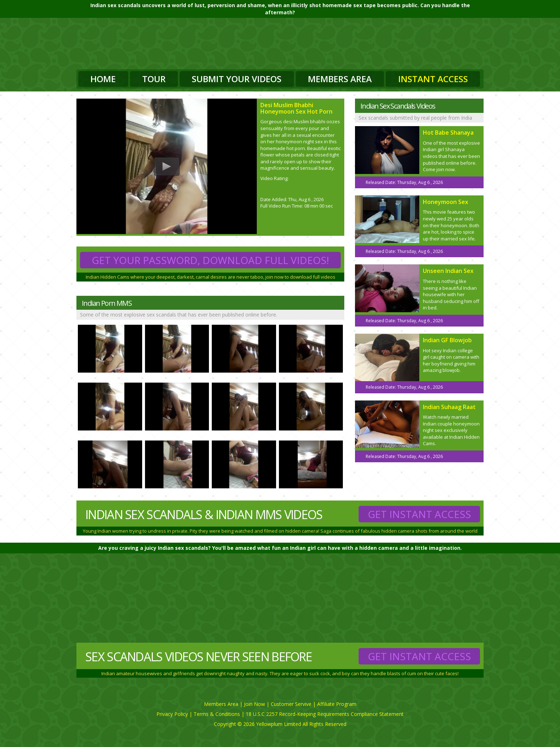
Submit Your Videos (237, 79)
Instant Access (433, 79)
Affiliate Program (337, 704)
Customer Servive (291, 704)
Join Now (254, 704)
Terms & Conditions (217, 714)
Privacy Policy (172, 714)
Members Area (340, 79)
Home (103, 79)
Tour (154, 79)
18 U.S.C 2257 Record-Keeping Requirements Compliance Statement (325, 714)
